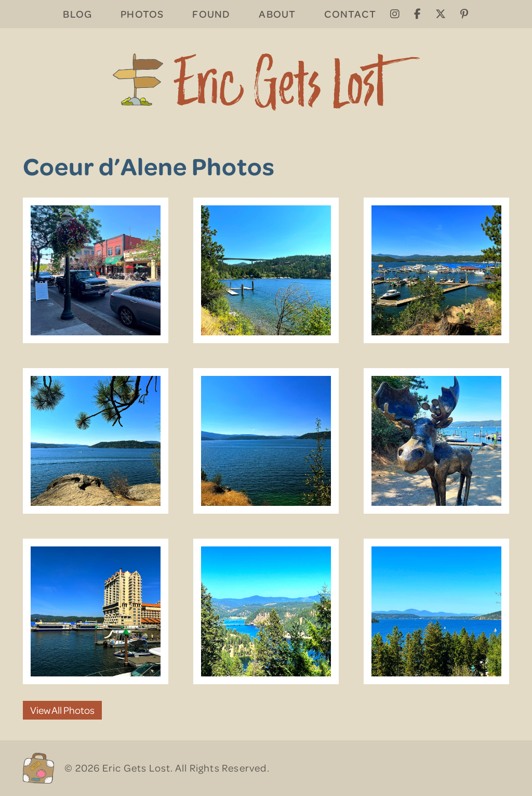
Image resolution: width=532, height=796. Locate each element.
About (277, 14)
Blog (77, 14)
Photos (142, 14)
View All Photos (62, 710)
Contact (350, 14)
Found (211, 14)
